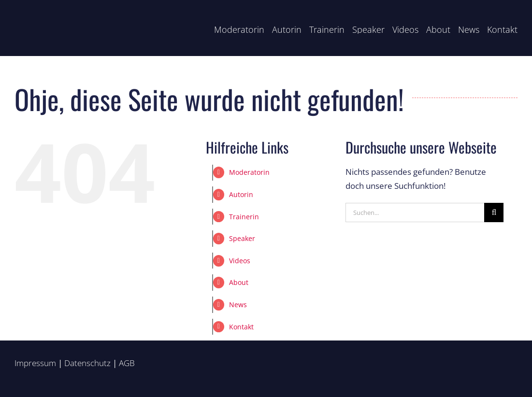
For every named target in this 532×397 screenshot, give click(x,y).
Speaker (242, 238)
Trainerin (244, 217)
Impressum (35, 363)
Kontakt (241, 327)
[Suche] (494, 213)
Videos (240, 261)
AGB (127, 363)
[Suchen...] (415, 213)
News (238, 305)
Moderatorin (249, 172)
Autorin (241, 194)
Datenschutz (87, 363)
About (239, 282)
